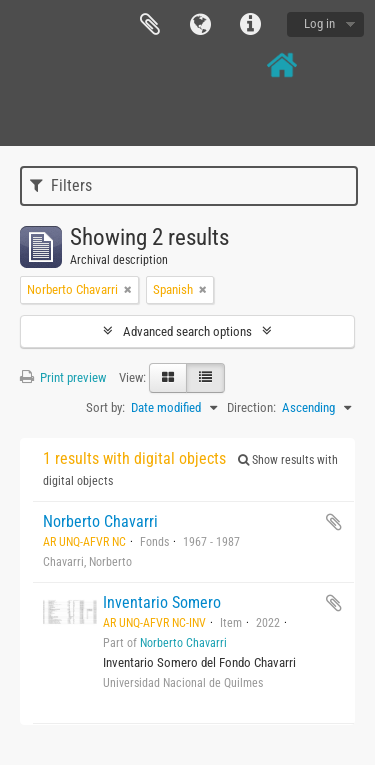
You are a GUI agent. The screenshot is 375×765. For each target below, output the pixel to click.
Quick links (250, 25)
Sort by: (105, 407)
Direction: (251, 407)
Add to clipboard (334, 522)
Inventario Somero (162, 602)
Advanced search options (187, 331)
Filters (61, 185)
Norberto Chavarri (100, 521)
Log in (319, 23)
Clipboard (150, 25)
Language (200, 25)
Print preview (63, 377)
